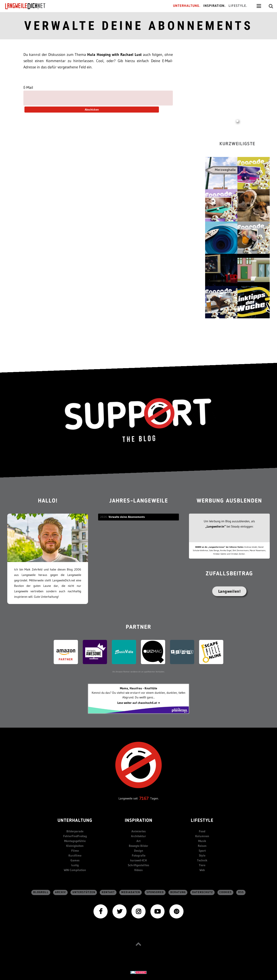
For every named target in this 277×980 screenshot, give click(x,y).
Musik (202, 841)
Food (202, 831)
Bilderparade (75, 831)
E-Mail (28, 87)
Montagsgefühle (75, 841)
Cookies (226, 892)
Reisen (202, 846)
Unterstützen (84, 892)
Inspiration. (215, 6)
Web (202, 870)
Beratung (178, 892)
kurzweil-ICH (138, 860)
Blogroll (41, 892)
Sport (202, 851)
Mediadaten (131, 892)
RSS (241, 892)
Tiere (202, 865)
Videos (138, 870)
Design (139, 851)
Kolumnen (202, 836)
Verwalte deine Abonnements (138, 26)
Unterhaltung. (187, 6)
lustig (75, 865)
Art (138, 841)
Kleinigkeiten (75, 846)
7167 (144, 798)
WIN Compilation (75, 870)
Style (202, 855)
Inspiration (139, 821)
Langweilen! (229, 591)
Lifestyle (202, 821)
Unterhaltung (75, 821)
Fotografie (139, 855)
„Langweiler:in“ (216, 526)
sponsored (155, 892)
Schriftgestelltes (138, 865)
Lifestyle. (238, 6)
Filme (75, 851)
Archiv (61, 892)
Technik (202, 860)
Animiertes (139, 831)
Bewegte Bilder (138, 846)
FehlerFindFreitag (75, 836)
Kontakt (108, 892)
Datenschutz (203, 892)
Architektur (138, 836)
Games (75, 860)
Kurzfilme (75, 855)
